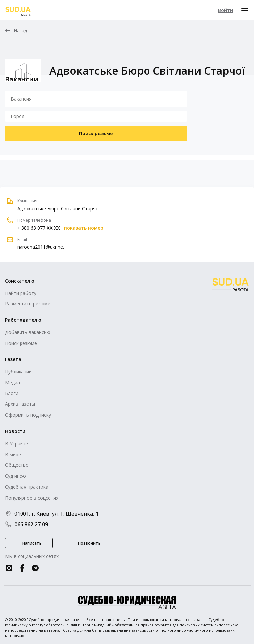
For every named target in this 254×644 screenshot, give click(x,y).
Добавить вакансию (28, 332)
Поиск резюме (96, 133)
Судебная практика (27, 487)
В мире (13, 454)
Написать (32, 543)
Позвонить (89, 543)
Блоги (12, 393)
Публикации (18, 372)
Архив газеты (20, 404)
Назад (21, 31)
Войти (225, 10)
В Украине (17, 443)
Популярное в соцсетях (32, 498)
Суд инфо (16, 476)
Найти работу (21, 293)
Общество (17, 465)
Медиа (12, 382)
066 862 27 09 (26, 524)
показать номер (84, 228)
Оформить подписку (28, 415)
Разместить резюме (28, 304)
